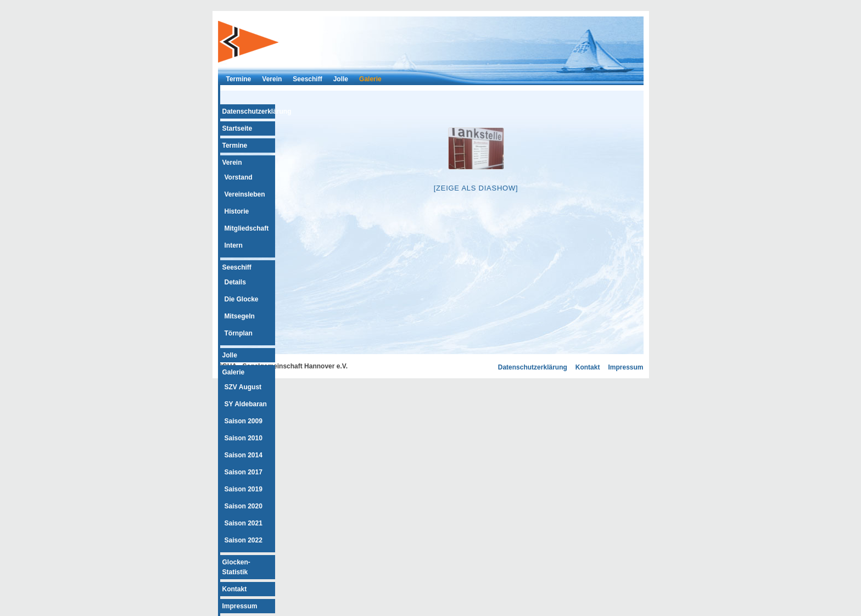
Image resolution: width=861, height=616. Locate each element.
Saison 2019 (244, 489)
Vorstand (239, 177)
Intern (234, 245)
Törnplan (239, 333)
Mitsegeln (240, 316)
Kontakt (235, 589)
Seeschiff (307, 79)
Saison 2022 (244, 540)
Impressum (240, 606)
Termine (239, 79)
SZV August (243, 387)
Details (235, 282)
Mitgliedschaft (247, 228)
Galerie (370, 79)
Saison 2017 (244, 472)
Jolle (341, 79)
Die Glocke (242, 299)
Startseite (237, 128)
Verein (272, 79)
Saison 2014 (244, 455)
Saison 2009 (244, 421)
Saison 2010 (244, 438)
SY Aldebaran (246, 404)
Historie (237, 211)
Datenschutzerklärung (257, 111)
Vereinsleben (245, 194)
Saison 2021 (244, 523)
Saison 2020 (244, 506)
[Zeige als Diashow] (476, 188)
